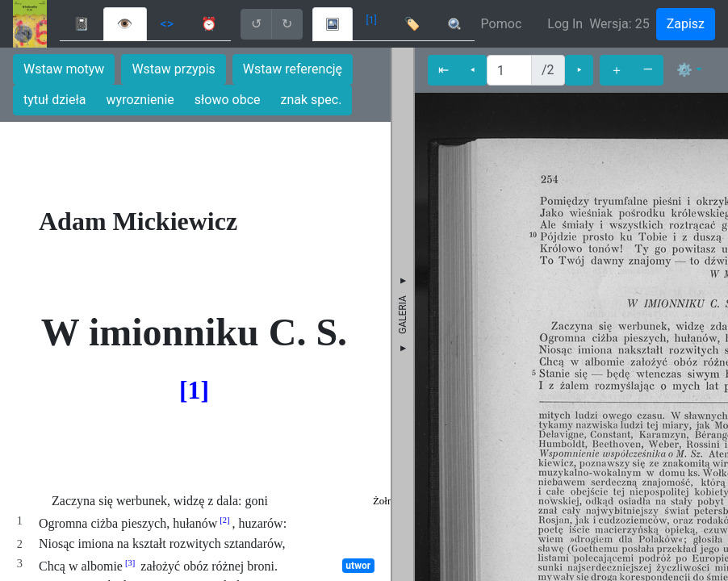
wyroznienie (140, 100)
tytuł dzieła (55, 100)
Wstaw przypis (173, 69)
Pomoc (502, 24)
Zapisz (686, 24)
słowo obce (228, 100)
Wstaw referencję (293, 69)
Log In (565, 24)
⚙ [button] (684, 70)
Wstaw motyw (64, 69)
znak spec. (312, 100)
